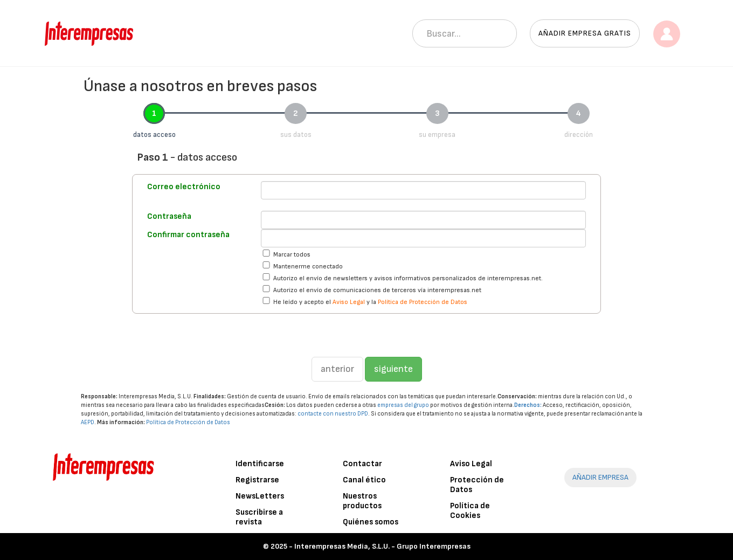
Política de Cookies (470, 511)
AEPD (88, 422)
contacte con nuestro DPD (333, 414)
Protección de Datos (477, 485)
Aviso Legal (349, 302)
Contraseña (169, 216)
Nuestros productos (362, 501)
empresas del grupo (403, 405)
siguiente (393, 369)
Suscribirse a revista (259, 517)
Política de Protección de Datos (423, 302)
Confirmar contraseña (188, 235)
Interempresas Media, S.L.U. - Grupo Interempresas (382, 546)
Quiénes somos (371, 522)
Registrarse (257, 480)
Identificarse (260, 464)
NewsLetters (260, 496)
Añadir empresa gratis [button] (585, 33)
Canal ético (364, 480)
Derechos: (528, 405)
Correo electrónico (184, 187)
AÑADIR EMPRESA (600, 477)
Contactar (362, 464)
